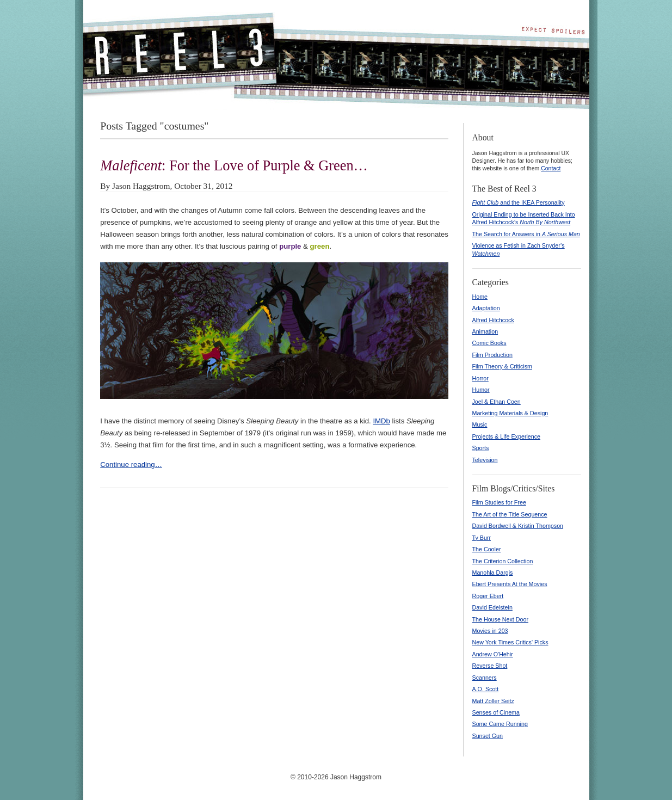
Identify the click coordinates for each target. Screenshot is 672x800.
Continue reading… (131, 464)
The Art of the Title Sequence (510, 514)
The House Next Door (501, 619)
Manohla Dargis (493, 573)
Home (480, 297)
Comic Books (489, 343)
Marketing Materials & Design (510, 413)
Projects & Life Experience (507, 436)
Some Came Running (500, 724)
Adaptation (486, 308)
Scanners (485, 678)
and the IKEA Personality (519, 202)
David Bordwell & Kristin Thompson (518, 526)
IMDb (381, 421)
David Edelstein (492, 607)
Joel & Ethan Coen (497, 402)
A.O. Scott (486, 689)
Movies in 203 (490, 631)
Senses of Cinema (496, 712)
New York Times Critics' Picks (510, 642)
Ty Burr (482, 538)
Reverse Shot (490, 666)
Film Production (492, 355)
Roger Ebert (488, 596)
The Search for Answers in (526, 234)
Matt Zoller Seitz (493, 701)
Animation (485, 331)
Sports (481, 448)
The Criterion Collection (503, 561)
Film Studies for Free (499, 502)
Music (480, 424)
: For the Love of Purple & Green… (234, 165)
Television (485, 460)
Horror (480, 378)
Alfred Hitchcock (493, 320)
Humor (481, 390)
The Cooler (487, 549)
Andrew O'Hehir (493, 654)
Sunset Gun (488, 736)
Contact (551, 168)
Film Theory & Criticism (502, 366)
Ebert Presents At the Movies (510, 584)
